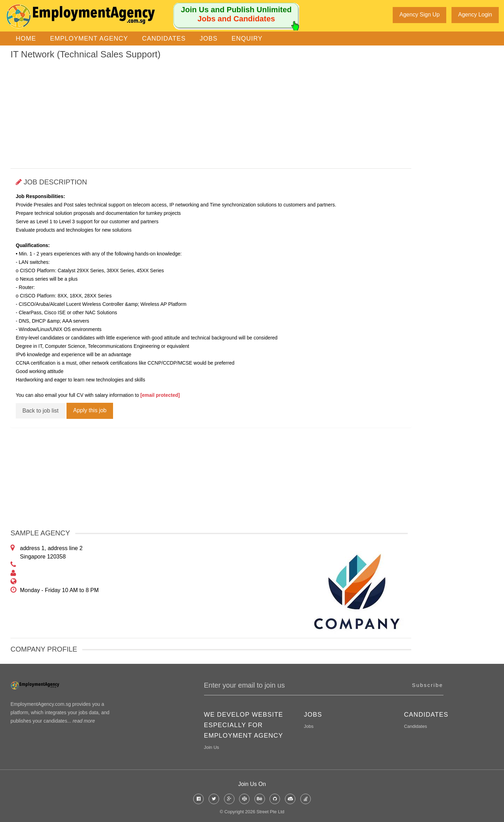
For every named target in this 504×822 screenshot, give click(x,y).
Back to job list (40, 410)
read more (84, 720)
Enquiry (247, 37)
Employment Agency (89, 37)
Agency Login (475, 15)
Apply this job (90, 409)
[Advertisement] (211, 113)
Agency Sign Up (419, 15)
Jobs (208, 37)
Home (26, 37)
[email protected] (160, 394)
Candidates (164, 37)
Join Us (212, 746)
